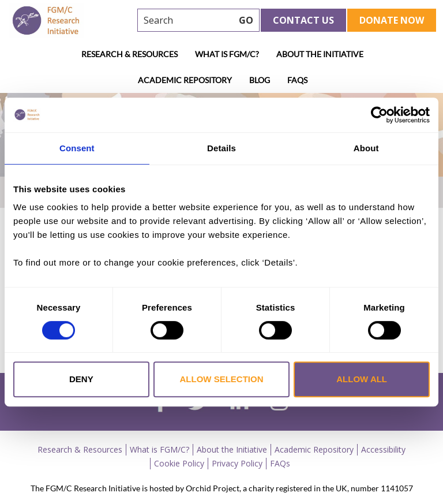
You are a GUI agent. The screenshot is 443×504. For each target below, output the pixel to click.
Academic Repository (185, 80)
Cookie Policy (179, 463)
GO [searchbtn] (246, 20)
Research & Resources (129, 54)
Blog (260, 80)
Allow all (362, 379)
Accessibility (383, 449)
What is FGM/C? (227, 54)
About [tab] (366, 148)
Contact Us (303, 20)
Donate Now (392, 20)
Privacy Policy (237, 463)
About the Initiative (320, 54)
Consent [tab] (77, 148)
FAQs (297, 80)
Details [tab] (221, 148)
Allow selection (221, 379)
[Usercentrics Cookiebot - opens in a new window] (379, 115)
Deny (81, 379)
